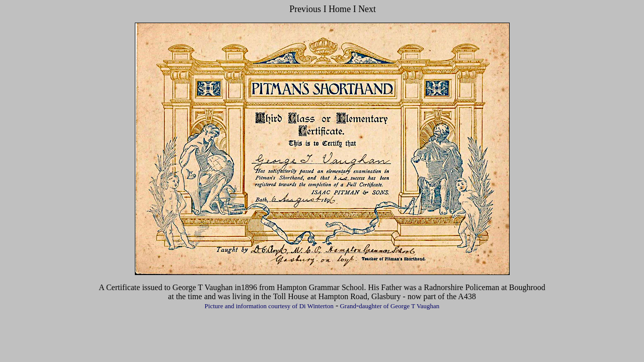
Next (366, 9)
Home (341, 9)
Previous (305, 9)
